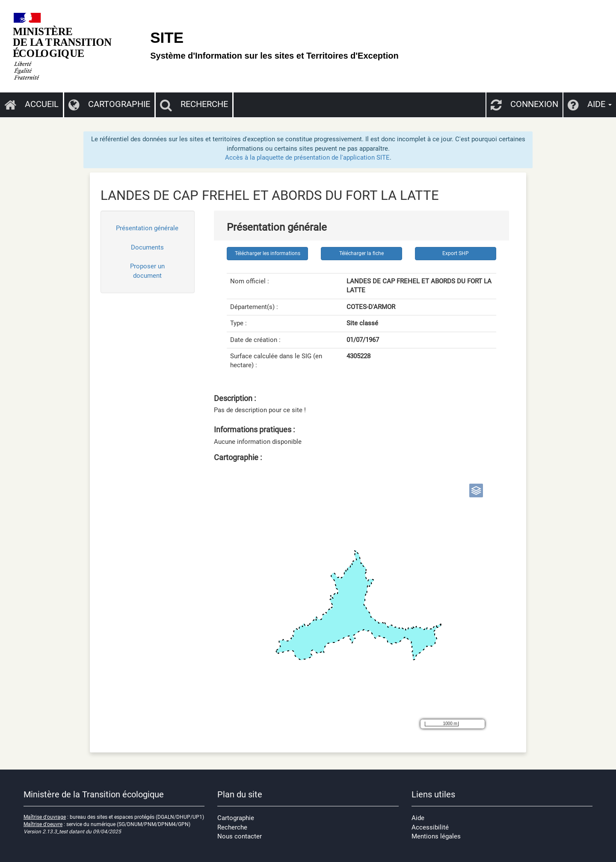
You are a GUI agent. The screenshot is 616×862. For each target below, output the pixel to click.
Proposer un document (147, 271)
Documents (147, 247)
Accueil (31, 104)
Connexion (524, 104)
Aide (418, 818)
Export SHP (456, 253)
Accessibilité (430, 827)
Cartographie (109, 104)
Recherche (194, 104)
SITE (167, 37)
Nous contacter (240, 836)
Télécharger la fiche (361, 253)
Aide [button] (590, 104)
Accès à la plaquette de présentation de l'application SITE (307, 158)
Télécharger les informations (268, 253)
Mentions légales (436, 836)
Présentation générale (147, 228)
